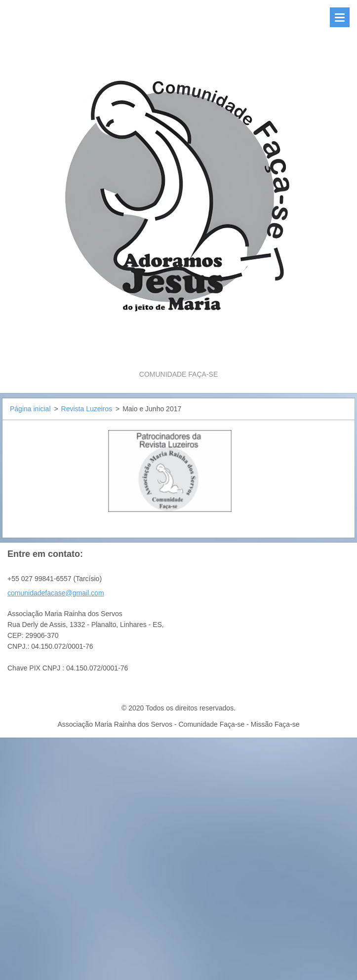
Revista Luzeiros (87, 409)
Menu (340, 17)
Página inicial (30, 409)
